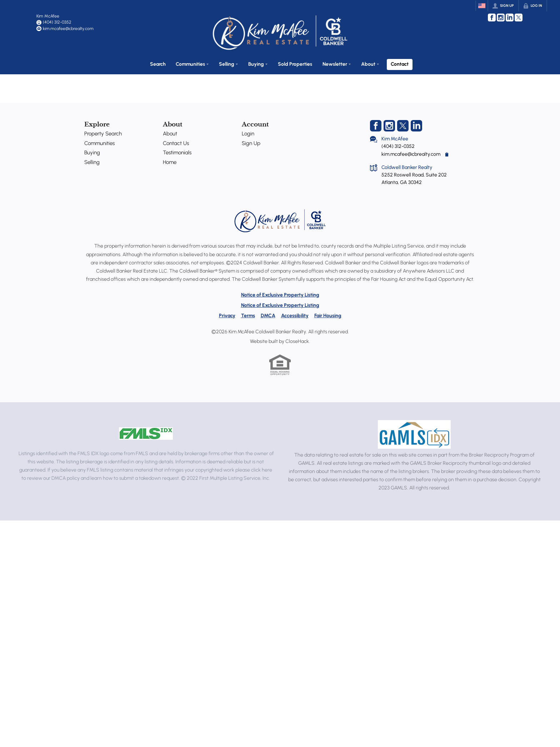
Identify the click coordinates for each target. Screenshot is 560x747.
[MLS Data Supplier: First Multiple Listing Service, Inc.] (146, 432)
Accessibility (295, 313)
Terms (248, 313)
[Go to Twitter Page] (519, 18)
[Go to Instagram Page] (501, 18)
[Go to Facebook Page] (492, 18)
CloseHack (297, 339)
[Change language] (482, 6)
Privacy (227, 313)
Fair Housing (328, 313)
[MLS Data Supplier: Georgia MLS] (414, 432)
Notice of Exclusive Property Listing (280, 293)
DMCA (268, 313)
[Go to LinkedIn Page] (510, 18)
